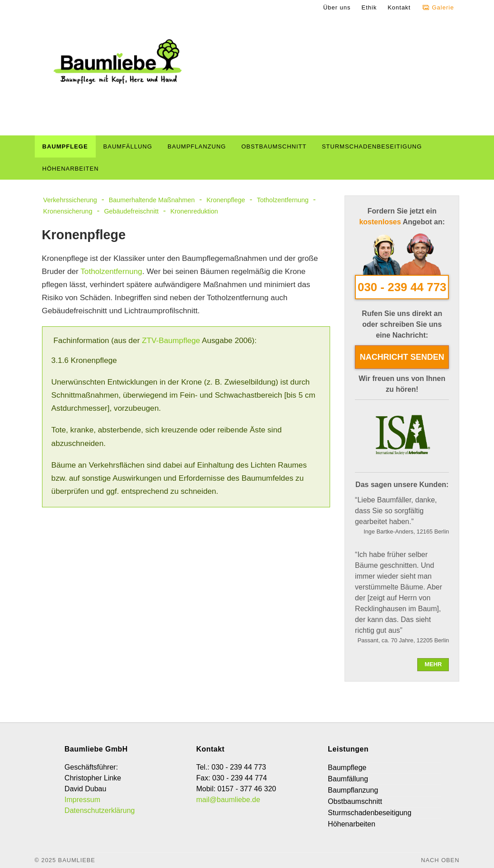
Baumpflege (65, 146)
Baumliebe (77, 860)
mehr (433, 664)
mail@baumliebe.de (228, 800)
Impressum (82, 800)
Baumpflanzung (197, 146)
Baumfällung (128, 146)
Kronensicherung (68, 211)
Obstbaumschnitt (274, 146)
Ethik (369, 7)
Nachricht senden (402, 357)
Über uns (337, 7)
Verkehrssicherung (70, 200)
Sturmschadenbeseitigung (372, 146)
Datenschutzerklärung (100, 810)
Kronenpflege (226, 200)
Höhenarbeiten (71, 169)
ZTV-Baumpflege (171, 340)
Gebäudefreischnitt (131, 211)
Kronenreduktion (194, 211)
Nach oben (440, 860)
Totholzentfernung (283, 200)
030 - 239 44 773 (402, 287)
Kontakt (399, 7)
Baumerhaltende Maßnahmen (152, 200)
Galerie (443, 7)
